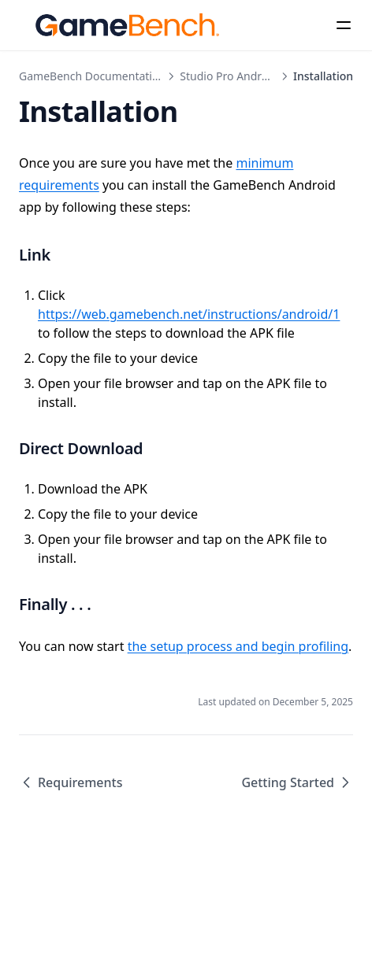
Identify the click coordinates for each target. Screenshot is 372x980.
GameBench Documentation (92, 76)
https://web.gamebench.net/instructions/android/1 (189, 314)
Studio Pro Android (229, 76)
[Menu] (344, 25)
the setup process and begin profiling (238, 646)
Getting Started (297, 782)
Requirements (71, 782)
